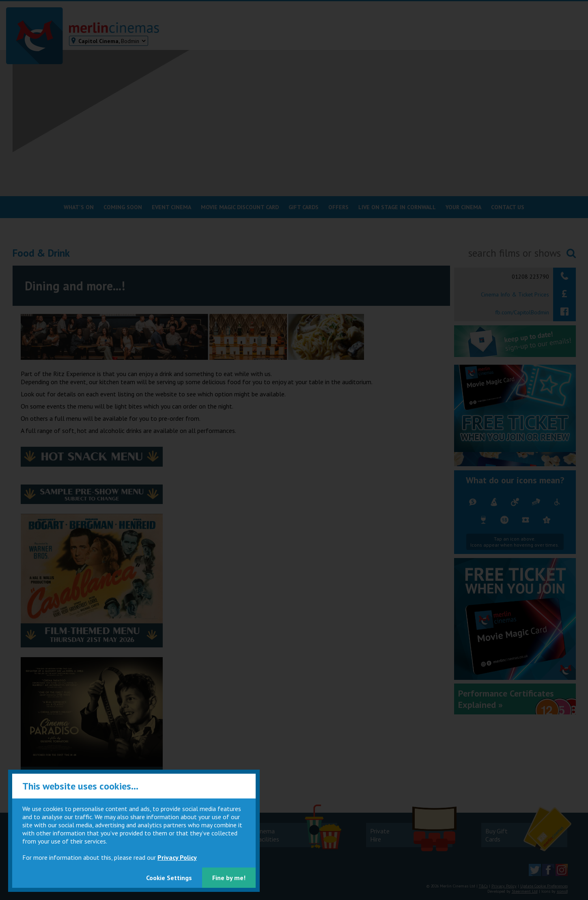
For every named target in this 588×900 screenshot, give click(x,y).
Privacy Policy (177, 857)
